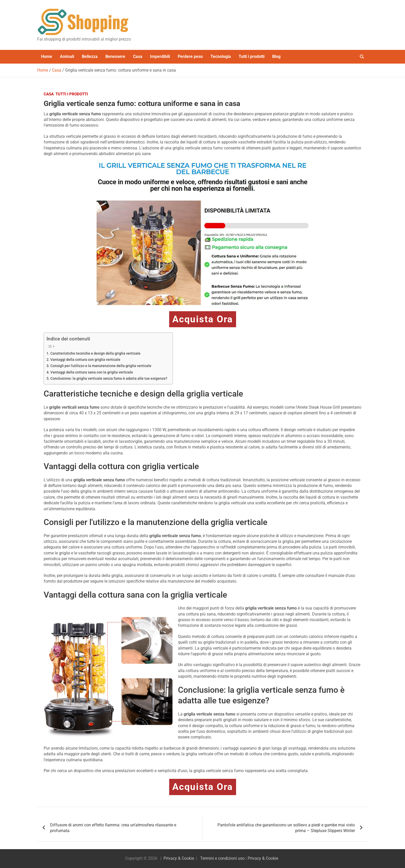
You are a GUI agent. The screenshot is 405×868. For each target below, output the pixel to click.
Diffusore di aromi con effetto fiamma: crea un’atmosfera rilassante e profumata (113, 828)
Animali (67, 56)
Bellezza (90, 56)
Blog (276, 56)
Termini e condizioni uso (222, 858)
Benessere (115, 56)
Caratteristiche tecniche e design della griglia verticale (95, 353)
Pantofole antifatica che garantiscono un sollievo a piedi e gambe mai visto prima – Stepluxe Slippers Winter (286, 828)
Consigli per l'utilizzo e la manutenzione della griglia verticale (101, 366)
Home (47, 56)
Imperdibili (160, 56)
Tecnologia (221, 56)
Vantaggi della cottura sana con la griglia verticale (92, 372)
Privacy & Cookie (179, 858)
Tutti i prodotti (252, 56)
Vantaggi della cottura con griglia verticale (85, 360)
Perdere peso (190, 56)
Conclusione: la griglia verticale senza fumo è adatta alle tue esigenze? (109, 379)
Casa (138, 56)
